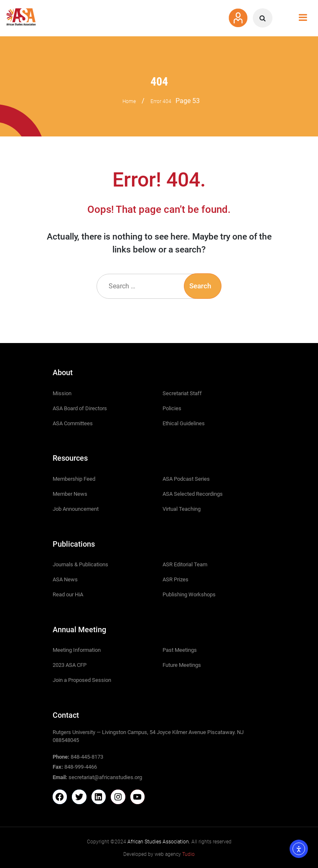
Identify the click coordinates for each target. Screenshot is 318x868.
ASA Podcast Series (186, 479)
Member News (70, 494)
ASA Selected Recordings (193, 494)
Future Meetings (182, 665)
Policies (172, 408)
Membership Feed (74, 479)
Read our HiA (68, 594)
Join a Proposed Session (82, 680)
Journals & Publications (80, 564)
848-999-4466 (81, 767)
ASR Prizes (176, 579)
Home (129, 101)
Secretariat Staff (182, 393)
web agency (175, 854)
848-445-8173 (87, 757)
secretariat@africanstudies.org (105, 777)
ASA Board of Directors (80, 408)
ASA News (65, 579)
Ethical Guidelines (184, 423)
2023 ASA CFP (70, 665)
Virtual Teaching (182, 509)
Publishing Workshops (189, 594)
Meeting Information (77, 650)
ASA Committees (73, 423)
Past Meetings (180, 650)
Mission (62, 393)
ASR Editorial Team (185, 564)
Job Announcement (76, 509)
